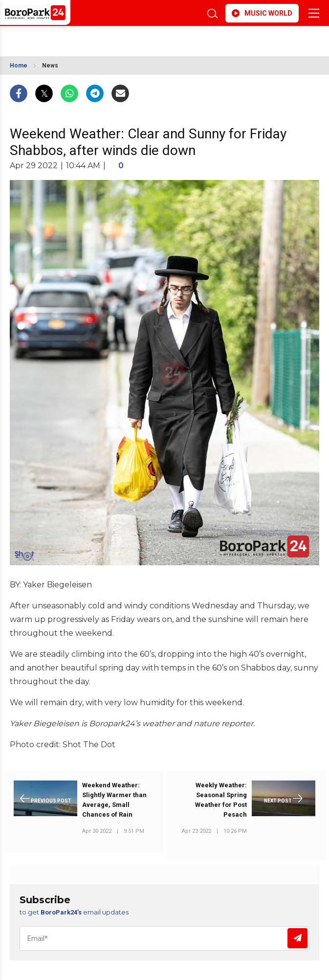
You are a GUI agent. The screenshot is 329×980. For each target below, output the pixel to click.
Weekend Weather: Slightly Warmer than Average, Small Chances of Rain (114, 800)
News (50, 66)
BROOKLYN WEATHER (111, 38)
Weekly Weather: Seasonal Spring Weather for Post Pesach (221, 800)
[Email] (164, 938)
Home (19, 66)
